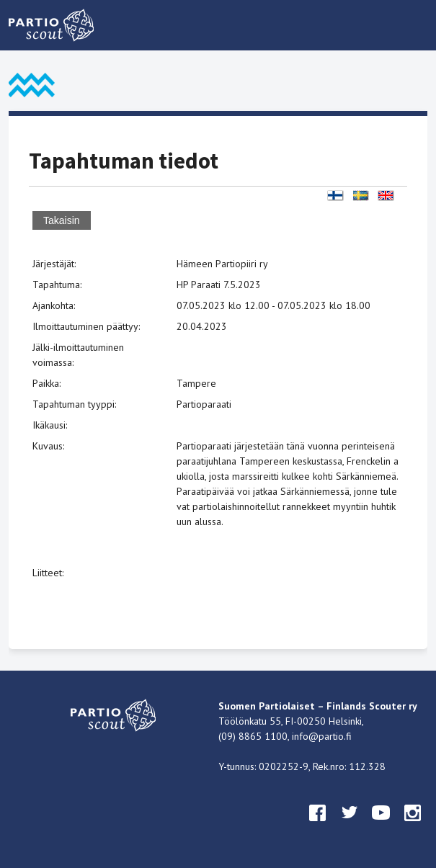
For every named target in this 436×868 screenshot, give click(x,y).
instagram (413, 826)
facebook (318, 826)
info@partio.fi (322, 736)
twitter (350, 826)
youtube (381, 826)
